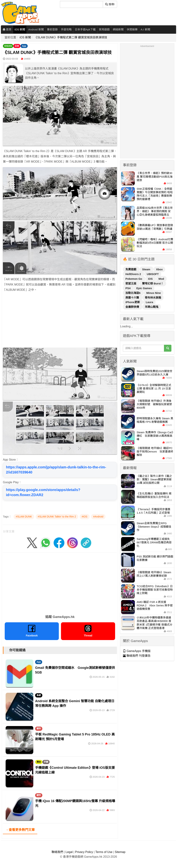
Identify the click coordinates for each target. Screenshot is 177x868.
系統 (39, 695)
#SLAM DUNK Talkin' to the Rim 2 (57, 517)
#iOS (85, 517)
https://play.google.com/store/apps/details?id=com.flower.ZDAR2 (43, 492)
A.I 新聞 (145, 29)
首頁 (7, 29)
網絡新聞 (118, 29)
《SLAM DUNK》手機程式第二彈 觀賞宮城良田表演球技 (71, 37)
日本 (17, 46)
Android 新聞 (36, 29)
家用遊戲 (104, 29)
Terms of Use (104, 852)
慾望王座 (131, 283)
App (24, 46)
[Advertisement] (60, 321)
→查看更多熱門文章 (20, 830)
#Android (98, 517)
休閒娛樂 (132, 29)
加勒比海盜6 (133, 293)
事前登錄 (52, 29)
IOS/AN (8, 46)
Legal (69, 852)
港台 (39, 762)
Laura (149, 302)
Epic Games (144, 288)
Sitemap (120, 852)
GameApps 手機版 (137, 651)
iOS (151, 279)
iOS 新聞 (20, 29)
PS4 (128, 288)
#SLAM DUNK (24, 517)
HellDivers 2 (134, 274)
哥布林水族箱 (153, 298)
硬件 (39, 729)
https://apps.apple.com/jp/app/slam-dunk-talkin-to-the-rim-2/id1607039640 (56, 470)
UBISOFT (153, 274)
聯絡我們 (57, 852)
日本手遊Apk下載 (85, 29)
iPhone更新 (133, 302)
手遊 (46, 762)
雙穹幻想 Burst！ (153, 283)
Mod (161, 279)
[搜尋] (81, 4)
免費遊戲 (131, 269)
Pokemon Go (134, 279)
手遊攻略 (66, 29)
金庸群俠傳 (133, 307)
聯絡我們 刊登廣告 (137, 656)
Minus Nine (154, 293)
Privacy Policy (84, 852)
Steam (147, 269)
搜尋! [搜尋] (110, 4)
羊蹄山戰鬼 (152, 307)
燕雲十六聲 (133, 298)
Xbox (159, 269)
